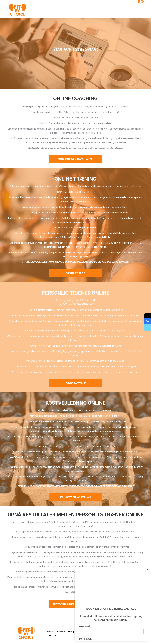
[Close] (147, 570)
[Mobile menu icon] (146, 10)
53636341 (51, 632)
